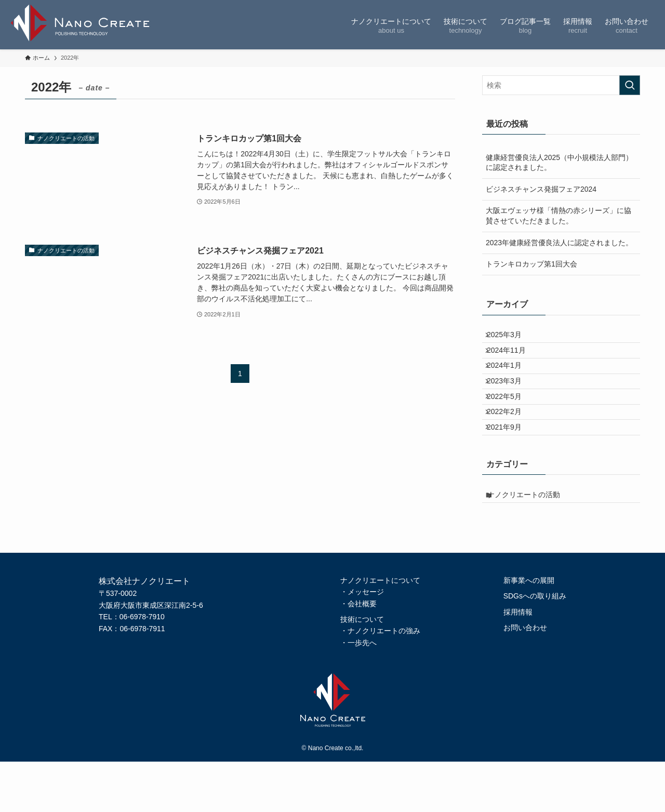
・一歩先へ (358, 693)
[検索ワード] (561, 85)
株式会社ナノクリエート (83, 25)
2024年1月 (510, 381)
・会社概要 (358, 654)
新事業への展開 (529, 630)
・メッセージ (362, 642)
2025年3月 (510, 338)
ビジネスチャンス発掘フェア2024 (541, 189)
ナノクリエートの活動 (531, 541)
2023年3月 (510, 403)
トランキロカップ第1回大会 (531, 264)
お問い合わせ (525, 677)
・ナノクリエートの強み (380, 681)
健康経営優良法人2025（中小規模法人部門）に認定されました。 (559, 163)
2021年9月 (510, 468)
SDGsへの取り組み (535, 646)
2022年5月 (510, 424)
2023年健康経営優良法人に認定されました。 (559, 243)
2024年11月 (513, 360)
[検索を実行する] (630, 85)
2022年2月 (510, 446)
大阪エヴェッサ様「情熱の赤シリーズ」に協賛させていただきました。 (558, 216)
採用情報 (518, 662)
